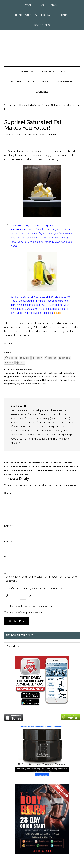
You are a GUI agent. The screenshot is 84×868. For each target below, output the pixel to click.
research (16, 380)
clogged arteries (12, 377)
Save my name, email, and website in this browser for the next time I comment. (40, 579)
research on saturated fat (34, 380)
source (58, 313)
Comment (10, 493)
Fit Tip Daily (42, 46)
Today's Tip (21, 370)
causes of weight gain (47, 373)
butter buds (30, 373)
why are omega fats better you (31, 384)
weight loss (10, 384)
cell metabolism (67, 373)
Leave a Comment (48, 135)
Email (8, 542)
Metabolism (64, 377)
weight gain (69, 380)
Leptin (55, 377)
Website (9, 557)
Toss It (31, 370)
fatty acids (26, 377)
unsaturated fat (55, 380)
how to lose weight (41, 377)
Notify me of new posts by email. (25, 613)
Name (8, 526)
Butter (20, 373)
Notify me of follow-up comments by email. (31, 606)
